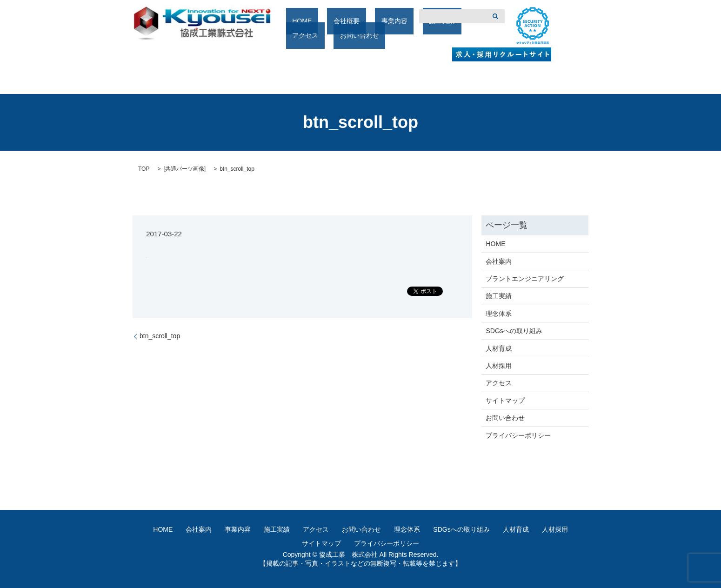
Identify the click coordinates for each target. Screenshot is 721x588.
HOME (300, 36)
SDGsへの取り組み (514, 331)
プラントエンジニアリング (525, 279)
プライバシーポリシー (518, 435)
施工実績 (408, 36)
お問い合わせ (505, 418)
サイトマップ (505, 401)
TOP (144, 169)
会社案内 (499, 261)
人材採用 (499, 366)
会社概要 (332, 36)
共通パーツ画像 (185, 169)
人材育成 (499, 348)
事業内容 (373, 36)
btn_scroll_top (160, 336)
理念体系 (499, 314)
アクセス (444, 36)
